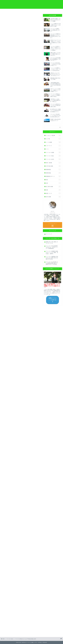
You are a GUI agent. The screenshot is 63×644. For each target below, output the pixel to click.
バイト (53, 149)
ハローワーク (53, 146)
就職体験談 (53, 169)
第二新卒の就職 (53, 187)
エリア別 (53, 139)
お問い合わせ (57, 11)
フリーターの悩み (53, 156)
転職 (53, 190)
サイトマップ (49, 234)
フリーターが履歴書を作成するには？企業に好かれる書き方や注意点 (52, 258)
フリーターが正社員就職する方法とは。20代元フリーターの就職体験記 (52, 247)
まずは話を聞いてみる (21, 600)
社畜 (53, 183)
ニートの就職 (53, 142)
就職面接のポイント (53, 176)
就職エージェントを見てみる (53, 300)
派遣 (53, 180)
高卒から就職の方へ (26, 11)
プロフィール (37, 11)
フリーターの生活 (6, 16)
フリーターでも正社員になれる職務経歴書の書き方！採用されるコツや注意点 (52, 263)
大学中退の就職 (53, 166)
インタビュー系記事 (53, 135)
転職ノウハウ (53, 193)
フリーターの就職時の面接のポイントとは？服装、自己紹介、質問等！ (52, 252)
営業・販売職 (53, 163)
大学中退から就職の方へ (16, 11)
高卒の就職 (53, 197)
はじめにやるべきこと (47, 11)
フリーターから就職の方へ (6, 11)
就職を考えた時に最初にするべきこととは (52, 242)
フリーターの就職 (53, 152)
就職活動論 (53, 173)
